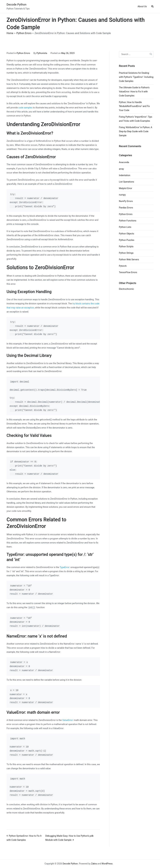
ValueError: (68, 720)
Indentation (125, 175)
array (121, 169)
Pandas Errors (126, 208)
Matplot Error (125, 188)
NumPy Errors (126, 201)
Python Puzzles (127, 240)
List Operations (126, 182)
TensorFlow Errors (128, 272)
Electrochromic (126, 289)
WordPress (107, 864)
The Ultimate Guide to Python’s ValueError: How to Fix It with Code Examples (134, 92)
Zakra (94, 864)
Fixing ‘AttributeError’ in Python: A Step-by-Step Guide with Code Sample (136, 131)
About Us (142, 7)
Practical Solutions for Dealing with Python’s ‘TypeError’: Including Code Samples (136, 77)
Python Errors (23, 53)
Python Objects (126, 234)
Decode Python (16, 4)
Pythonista (42, 53)
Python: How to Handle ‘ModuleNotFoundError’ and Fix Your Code (134, 106)
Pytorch (123, 266)
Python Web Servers (129, 260)
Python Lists (125, 227)
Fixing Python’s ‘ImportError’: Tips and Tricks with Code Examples (136, 119)
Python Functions (128, 221)
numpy (122, 195)
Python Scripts (126, 247)
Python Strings (126, 253)
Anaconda (124, 162)
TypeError (64, 567)
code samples (25, 108)
